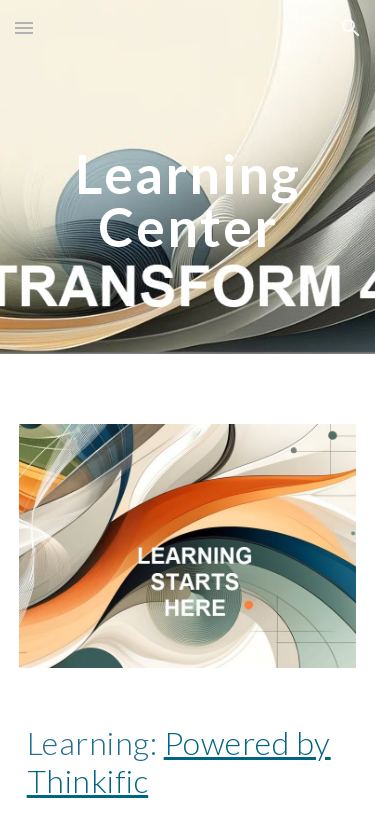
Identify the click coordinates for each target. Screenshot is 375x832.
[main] (188, 200)
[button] (24, 27)
